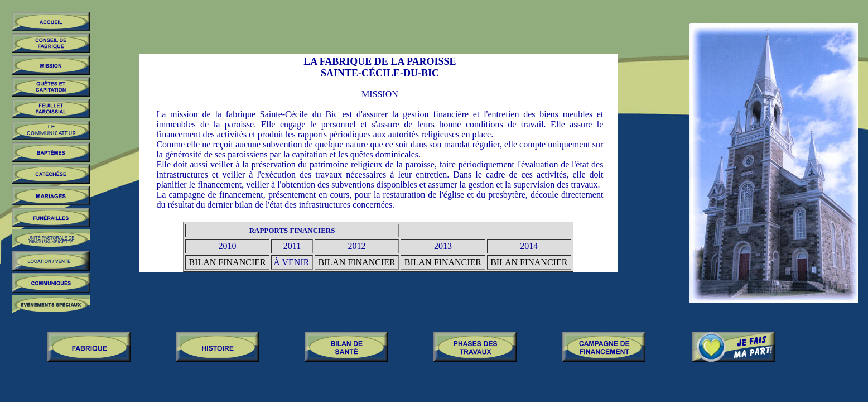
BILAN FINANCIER (227, 262)
